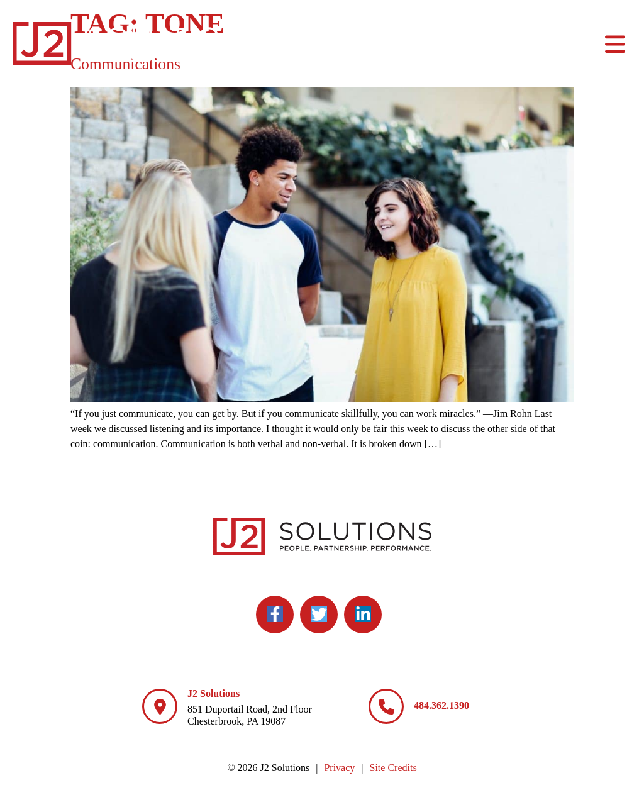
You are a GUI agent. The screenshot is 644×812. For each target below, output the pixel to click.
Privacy (339, 768)
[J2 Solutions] (160, 706)
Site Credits (393, 768)
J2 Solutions (214, 693)
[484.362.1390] (386, 706)
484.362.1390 (441, 705)
